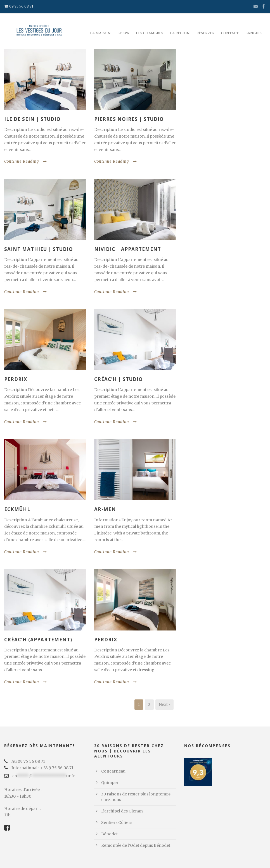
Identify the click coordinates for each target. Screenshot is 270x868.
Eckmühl (17, 509)
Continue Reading (26, 161)
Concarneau (113, 771)
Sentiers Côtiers (117, 823)
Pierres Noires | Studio (129, 119)
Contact (230, 33)
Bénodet (109, 834)
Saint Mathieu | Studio (39, 249)
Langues (254, 33)
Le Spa (123, 33)
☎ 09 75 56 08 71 (19, 6)
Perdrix (16, 379)
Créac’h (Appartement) (38, 640)
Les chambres (150, 33)
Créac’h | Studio (119, 379)
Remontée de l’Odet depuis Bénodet (136, 845)
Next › (164, 704)
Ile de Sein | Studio (32, 119)
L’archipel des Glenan (122, 811)
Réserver (205, 33)
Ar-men (105, 509)
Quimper (110, 783)
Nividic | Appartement (128, 249)
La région (180, 33)
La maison (100, 33)
